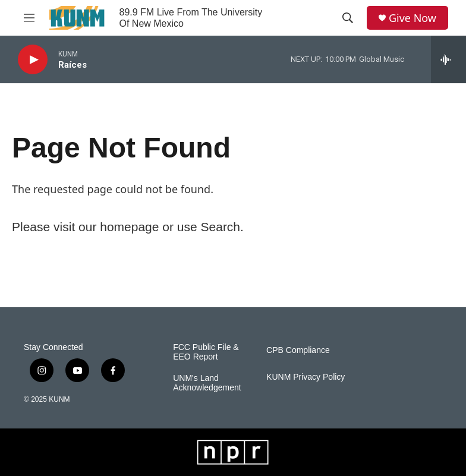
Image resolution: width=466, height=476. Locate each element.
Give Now (413, 18)
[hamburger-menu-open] (29, 18)
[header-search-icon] (348, 18)
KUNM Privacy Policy (306, 377)
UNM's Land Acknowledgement (207, 383)
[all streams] (448, 59)
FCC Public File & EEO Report (206, 352)
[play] (33, 60)
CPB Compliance (298, 350)
